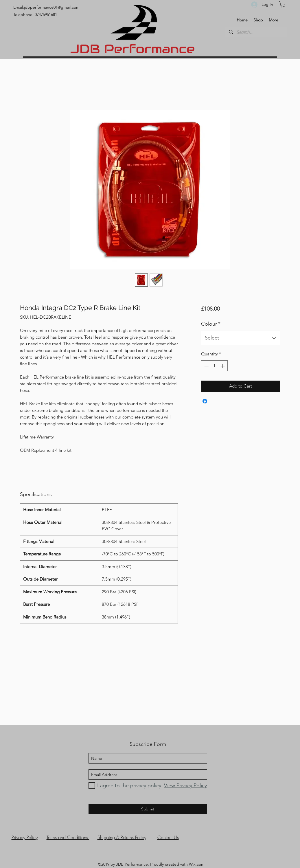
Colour (211, 324)
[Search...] (256, 32)
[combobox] (241, 338)
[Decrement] (206, 366)
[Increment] (223, 366)
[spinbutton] (215, 366)
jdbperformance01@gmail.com (52, 7)
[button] (283, 4)
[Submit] (148, 809)
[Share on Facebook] (205, 401)
